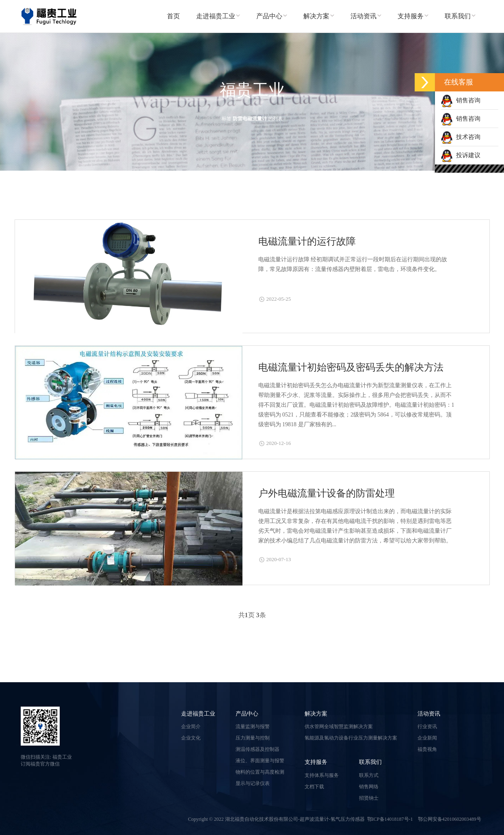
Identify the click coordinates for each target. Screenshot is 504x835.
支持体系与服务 (322, 775)
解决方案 (316, 714)
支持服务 (316, 762)
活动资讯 (429, 714)
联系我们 (370, 762)
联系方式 (369, 775)
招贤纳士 (369, 798)
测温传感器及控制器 (257, 749)
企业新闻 (427, 738)
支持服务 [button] (413, 16)
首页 (173, 16)
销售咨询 (461, 100)
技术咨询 (461, 137)
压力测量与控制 (253, 738)
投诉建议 (461, 155)
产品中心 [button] (272, 16)
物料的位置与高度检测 (260, 772)
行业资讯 (427, 727)
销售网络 (369, 787)
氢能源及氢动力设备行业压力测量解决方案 (351, 738)
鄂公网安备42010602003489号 (450, 819)
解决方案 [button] (319, 16)
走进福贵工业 (198, 714)
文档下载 (314, 787)
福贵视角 (427, 749)
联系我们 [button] (460, 16)
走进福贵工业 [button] (218, 16)
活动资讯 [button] (366, 16)
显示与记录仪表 (253, 783)
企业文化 (191, 738)
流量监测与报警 (253, 727)
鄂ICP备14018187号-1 (390, 819)
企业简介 (191, 727)
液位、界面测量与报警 (260, 761)
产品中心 (247, 714)
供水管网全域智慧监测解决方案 (339, 727)
